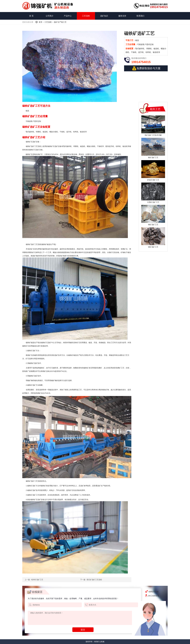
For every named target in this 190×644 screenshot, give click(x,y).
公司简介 (50, 16)
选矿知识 (104, 16)
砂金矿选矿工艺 (153, 180)
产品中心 (68, 16)
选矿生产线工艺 (60, 22)
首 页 (31, 16)
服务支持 (122, 16)
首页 (40, 22)
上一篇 (34, 580)
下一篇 (91, 580)
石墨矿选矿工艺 (153, 202)
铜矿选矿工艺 (153, 225)
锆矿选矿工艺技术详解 (153, 135)
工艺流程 (86, 16)
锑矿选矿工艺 (153, 247)
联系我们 (140, 16)
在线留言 (35, 592)
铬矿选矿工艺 (153, 157)
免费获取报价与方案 (146, 68)
